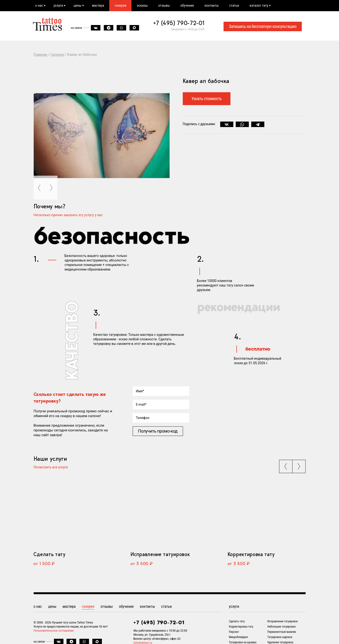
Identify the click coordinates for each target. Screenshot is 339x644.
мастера (98, 5)
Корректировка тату (251, 554)
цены (77, 5)
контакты (211, 5)
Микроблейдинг (239, 637)
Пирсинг (234, 632)
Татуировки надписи (280, 637)
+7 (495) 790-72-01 (179, 23)
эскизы (142, 5)
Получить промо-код (158, 431)
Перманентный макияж (282, 632)
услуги (58, 5)
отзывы (164, 5)
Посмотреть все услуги (51, 467)
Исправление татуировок (160, 554)
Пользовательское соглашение (54, 631)
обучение (187, 5)
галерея (120, 5)
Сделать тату (49, 554)
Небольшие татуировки (282, 627)
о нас (39, 5)
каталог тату (259, 5)
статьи (234, 5)
